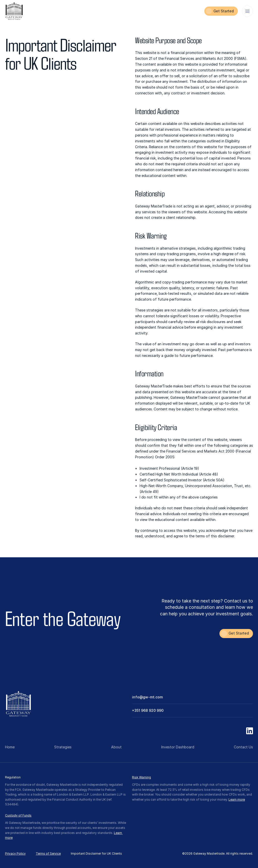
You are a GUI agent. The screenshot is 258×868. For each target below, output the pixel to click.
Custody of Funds (18, 815)
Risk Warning (141, 777)
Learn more (237, 799)
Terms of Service (48, 853)
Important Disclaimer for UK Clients (96, 853)
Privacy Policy (15, 853)
